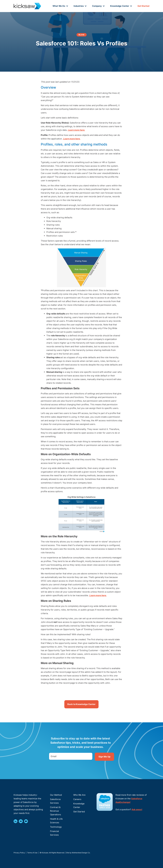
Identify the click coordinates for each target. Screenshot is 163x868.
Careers (77, 799)
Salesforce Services (55, 801)
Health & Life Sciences (56, 821)
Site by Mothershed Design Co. (78, 853)
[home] (27, 6)
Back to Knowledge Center (81, 704)
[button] (60, 6)
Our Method (56, 795)
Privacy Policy (19, 853)
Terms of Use (32, 853)
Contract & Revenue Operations (56, 811)
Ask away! (137, 809)
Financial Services (54, 833)
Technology (56, 827)
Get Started (143, 6)
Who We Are (79, 795)
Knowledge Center (79, 805)
